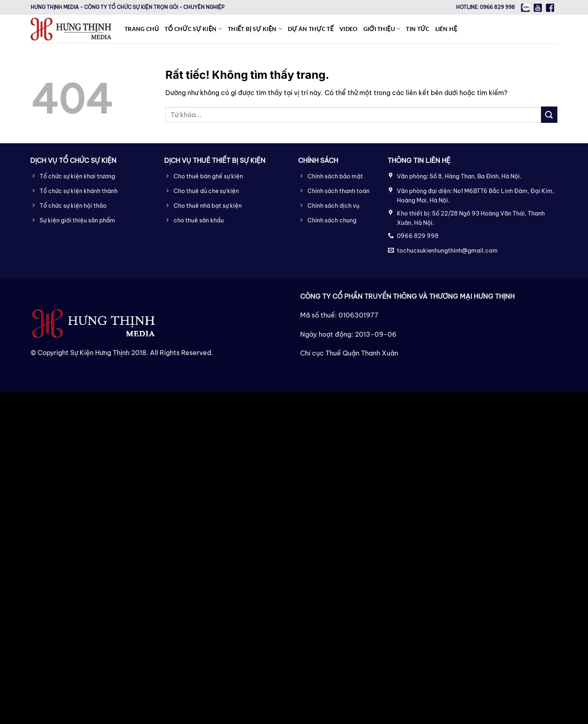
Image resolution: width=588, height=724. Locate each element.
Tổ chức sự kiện (193, 29)
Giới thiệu (382, 29)
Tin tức (418, 29)
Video (348, 29)
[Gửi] (549, 114)
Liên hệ (446, 29)
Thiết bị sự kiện (255, 29)
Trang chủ (142, 29)
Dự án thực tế (311, 29)
